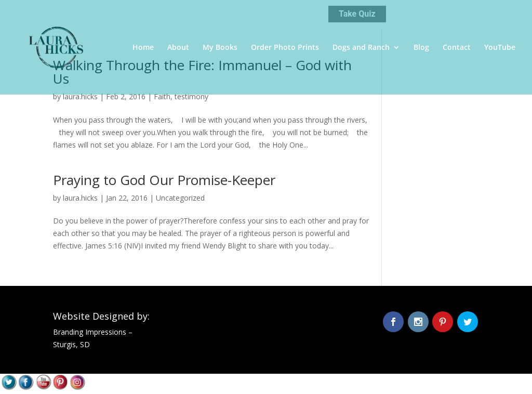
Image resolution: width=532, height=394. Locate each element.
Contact (457, 48)
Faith (162, 96)
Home (143, 48)
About (178, 48)
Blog (421, 48)
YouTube (500, 48)
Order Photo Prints (285, 48)
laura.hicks (80, 96)
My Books (220, 48)
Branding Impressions (90, 332)
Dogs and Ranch (361, 48)
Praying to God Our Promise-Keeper (164, 180)
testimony (191, 96)
